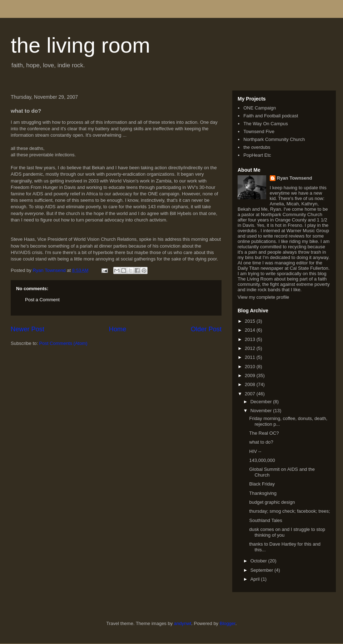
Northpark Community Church (274, 139)
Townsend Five (259, 131)
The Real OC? (264, 433)
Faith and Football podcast (271, 116)
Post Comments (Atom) (63, 343)
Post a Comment (42, 300)
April (256, 579)
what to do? (261, 442)
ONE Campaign (260, 108)
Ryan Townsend (295, 178)
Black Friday (262, 484)
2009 (251, 375)
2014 (251, 330)
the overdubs (257, 147)
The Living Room (255, 279)
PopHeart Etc (257, 155)
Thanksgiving (263, 493)
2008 (251, 384)
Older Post (206, 329)
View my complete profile (263, 297)
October (259, 561)
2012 (251, 348)
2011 (251, 357)
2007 (251, 394)
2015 (251, 321)
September (262, 570)
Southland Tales (265, 520)
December (262, 402)
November (262, 411)
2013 (251, 339)
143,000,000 (262, 460)
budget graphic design (272, 502)
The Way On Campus (266, 124)
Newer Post (28, 329)
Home (118, 329)
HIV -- (255, 451)
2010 (251, 367)
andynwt (183, 623)
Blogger (228, 623)
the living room (80, 45)
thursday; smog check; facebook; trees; (289, 511)
